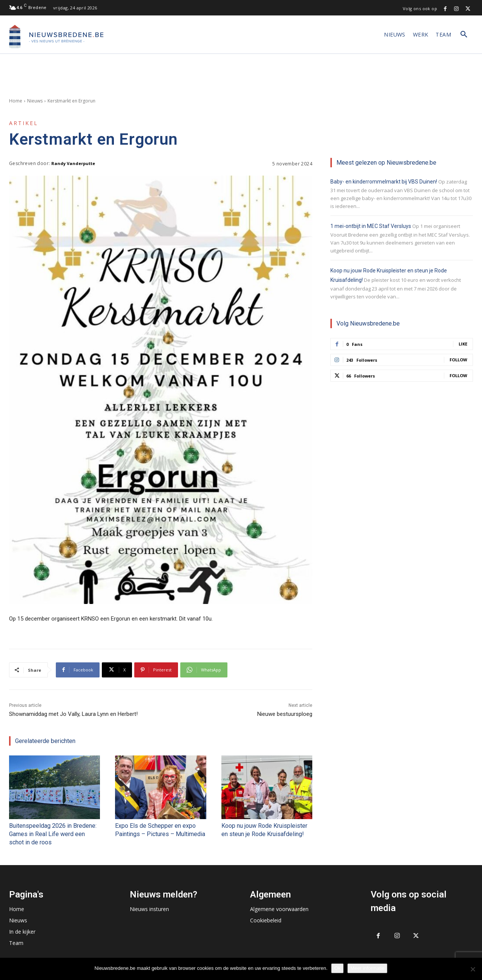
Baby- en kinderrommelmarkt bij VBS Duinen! (384, 182)
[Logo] (56, 37)
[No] (473, 969)
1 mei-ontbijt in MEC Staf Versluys (371, 226)
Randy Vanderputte (73, 163)
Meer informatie (367, 968)
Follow (458, 360)
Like (463, 344)
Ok (337, 968)
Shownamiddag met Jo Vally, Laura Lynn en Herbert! (73, 714)
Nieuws (35, 101)
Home (16, 101)
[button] (464, 35)
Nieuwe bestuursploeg (285, 714)
